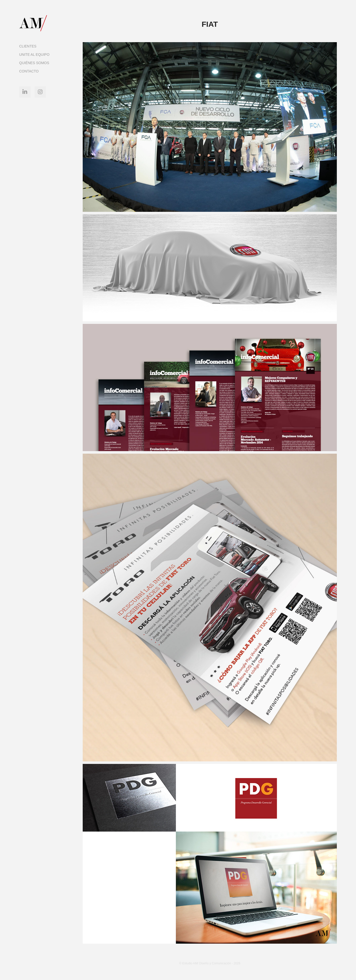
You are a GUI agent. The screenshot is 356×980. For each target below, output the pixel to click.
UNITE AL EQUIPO (34, 55)
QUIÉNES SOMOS (34, 63)
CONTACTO (29, 71)
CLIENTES (28, 46)
